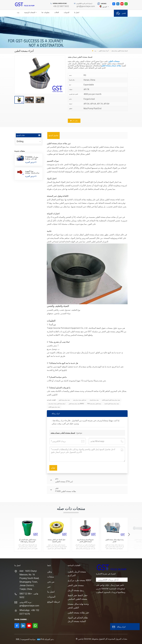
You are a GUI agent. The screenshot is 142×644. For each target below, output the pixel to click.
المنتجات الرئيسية (30, 12)
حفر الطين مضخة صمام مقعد (80, 400)
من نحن (51, 582)
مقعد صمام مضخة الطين (64, 400)
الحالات (57, 12)
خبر (49, 587)
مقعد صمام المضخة (94, 400)
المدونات (66, 12)
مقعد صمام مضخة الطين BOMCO (76, 404)
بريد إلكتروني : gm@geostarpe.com (29, 604)
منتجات (51, 577)
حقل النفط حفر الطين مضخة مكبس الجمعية (57, 541)
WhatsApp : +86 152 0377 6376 (29, 612)
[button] (129, 535)
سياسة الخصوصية (28, 639)
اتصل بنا (77, 12)
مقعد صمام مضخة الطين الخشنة (112, 404)
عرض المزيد (31, 162)
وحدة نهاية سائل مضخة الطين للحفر (114, 541)
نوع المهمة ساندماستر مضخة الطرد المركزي (32, 172)
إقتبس (121, 13)
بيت (18, 12)
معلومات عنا (45, 12)
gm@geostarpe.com (86, 6)
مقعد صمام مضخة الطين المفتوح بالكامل (111, 400)
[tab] (54, 135)
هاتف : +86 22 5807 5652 (29, 595)
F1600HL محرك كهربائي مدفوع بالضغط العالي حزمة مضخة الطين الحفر (33, 158)
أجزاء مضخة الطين (104, 51)
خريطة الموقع (54, 602)
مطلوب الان (74, 121)
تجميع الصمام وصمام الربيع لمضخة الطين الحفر (85, 541)
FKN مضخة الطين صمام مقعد (94, 404)
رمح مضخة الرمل (76, 590)
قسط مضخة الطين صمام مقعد (63, 433)
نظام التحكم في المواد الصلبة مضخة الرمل (78, 619)
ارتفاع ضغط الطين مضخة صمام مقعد (57, 404)
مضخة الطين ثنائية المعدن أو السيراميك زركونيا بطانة (28, 541)
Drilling (20, 141)
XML (18, 639)
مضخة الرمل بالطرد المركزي (77, 573)
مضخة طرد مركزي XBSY (79, 580)
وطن (50, 572)
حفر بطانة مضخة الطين (78, 613)
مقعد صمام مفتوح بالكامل (54, 407)
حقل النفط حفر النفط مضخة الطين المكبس (78, 597)
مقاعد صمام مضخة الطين (111, 66)
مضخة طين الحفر (76, 585)
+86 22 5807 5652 (61, 6)
